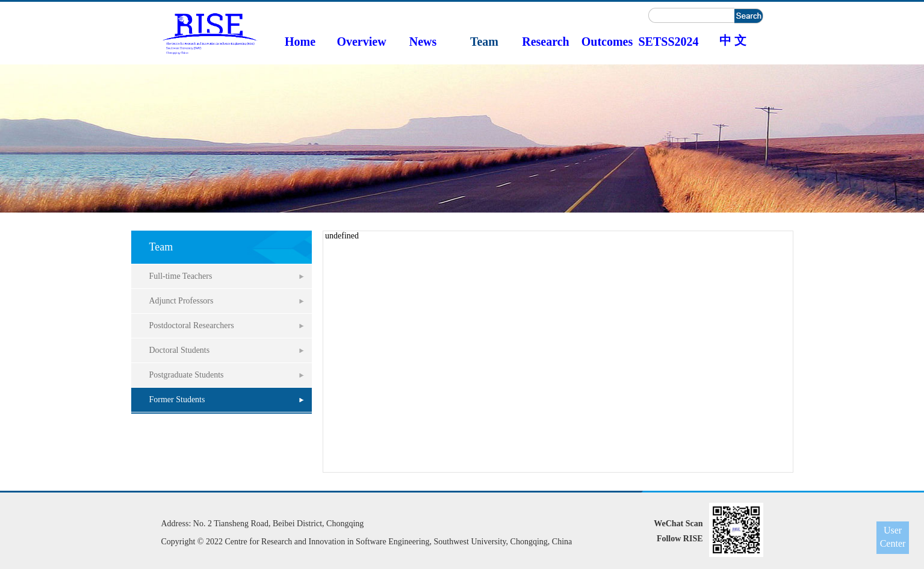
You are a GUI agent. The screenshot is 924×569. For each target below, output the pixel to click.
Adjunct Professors (181, 301)
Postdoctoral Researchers (192, 325)
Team (484, 42)
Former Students (177, 400)
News (423, 42)
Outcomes (607, 42)
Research (546, 42)
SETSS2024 (668, 42)
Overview (361, 42)
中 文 (733, 40)
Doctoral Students (180, 350)
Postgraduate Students (187, 375)
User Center (893, 537)
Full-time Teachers (181, 276)
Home (300, 42)
